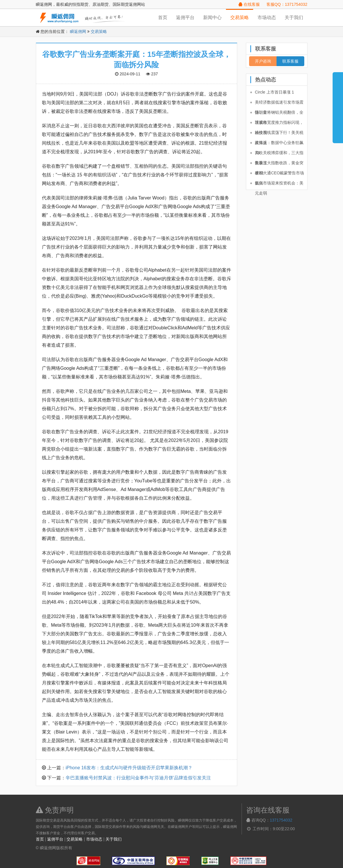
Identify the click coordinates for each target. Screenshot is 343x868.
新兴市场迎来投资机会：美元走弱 (279, 184)
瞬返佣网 (78, 31)
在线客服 (249, 4)
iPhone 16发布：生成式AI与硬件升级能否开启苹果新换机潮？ (129, 768)
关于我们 (294, 17)
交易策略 (240, 17)
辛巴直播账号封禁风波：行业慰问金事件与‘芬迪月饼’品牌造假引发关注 (138, 778)
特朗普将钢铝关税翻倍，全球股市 (279, 114)
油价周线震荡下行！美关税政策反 (279, 134)
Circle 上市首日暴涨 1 (274, 92)
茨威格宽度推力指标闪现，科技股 (279, 124)
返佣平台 (185, 17)
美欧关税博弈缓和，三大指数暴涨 (279, 154)
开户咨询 (263, 61)
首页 (163, 17)
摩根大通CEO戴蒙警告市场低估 (279, 174)
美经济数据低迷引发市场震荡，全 (279, 104)
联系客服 (290, 61)
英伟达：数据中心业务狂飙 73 (279, 144)
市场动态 (267, 17)
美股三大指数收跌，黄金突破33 (279, 164)
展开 (338, 105)
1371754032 (281, 820)
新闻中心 (212, 17)
